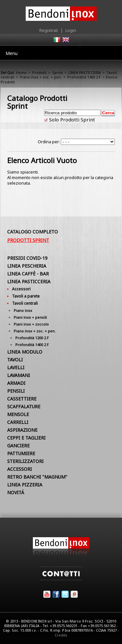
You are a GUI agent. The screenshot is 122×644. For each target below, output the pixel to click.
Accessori (21, 289)
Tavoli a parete (26, 296)
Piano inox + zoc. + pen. (41, 77)
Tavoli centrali (25, 303)
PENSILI (16, 391)
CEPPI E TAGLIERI (26, 438)
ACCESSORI (20, 469)
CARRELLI (18, 422)
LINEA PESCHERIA (27, 266)
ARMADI (16, 383)
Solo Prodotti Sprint (71, 119)
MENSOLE (18, 414)
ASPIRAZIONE (22, 430)
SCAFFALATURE (24, 406)
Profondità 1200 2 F (32, 338)
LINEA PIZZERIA (25, 485)
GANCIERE (18, 446)
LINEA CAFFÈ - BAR (28, 274)
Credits (61, 635)
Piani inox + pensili (30, 317)
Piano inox (23, 310)
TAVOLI (15, 360)
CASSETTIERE (22, 399)
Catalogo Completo (33, 232)
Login (71, 30)
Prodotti (39, 72)
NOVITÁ (16, 492)
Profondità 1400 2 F (84, 77)
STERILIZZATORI (25, 461)
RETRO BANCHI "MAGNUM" (37, 477)
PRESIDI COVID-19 (27, 258)
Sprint (57, 72)
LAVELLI (16, 367)
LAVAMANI (19, 375)
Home (21, 72)
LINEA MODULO (25, 352)
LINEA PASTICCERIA (85, 72)
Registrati (49, 30)
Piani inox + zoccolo (31, 324)
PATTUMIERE (21, 453)
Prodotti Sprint (28, 240)
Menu (12, 53)
